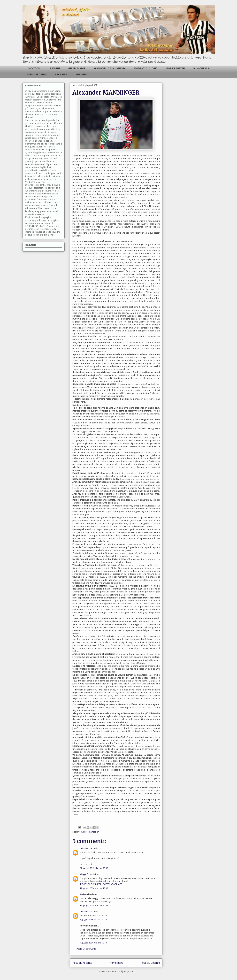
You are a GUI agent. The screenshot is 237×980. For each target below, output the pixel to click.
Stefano (84, 894)
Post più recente (82, 963)
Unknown (84, 848)
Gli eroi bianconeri (90, 832)
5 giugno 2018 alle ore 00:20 (93, 919)
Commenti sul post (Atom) (121, 971)
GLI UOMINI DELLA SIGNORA (110, 69)
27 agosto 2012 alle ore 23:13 (94, 868)
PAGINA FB (117, 884)
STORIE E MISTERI (175, 69)
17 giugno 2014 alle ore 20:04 (94, 905)
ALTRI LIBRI (81, 75)
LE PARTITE (54, 69)
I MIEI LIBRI (61, 75)
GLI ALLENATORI (77, 69)
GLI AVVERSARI (201, 69)
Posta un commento (86, 949)
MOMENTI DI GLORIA (146, 69)
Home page (116, 963)
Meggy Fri (84, 874)
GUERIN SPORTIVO (37, 75)
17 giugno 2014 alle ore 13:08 (94, 888)
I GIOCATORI (34, 69)
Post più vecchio (150, 963)
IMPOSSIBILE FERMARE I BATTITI (95, 884)
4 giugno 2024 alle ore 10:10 (93, 943)
